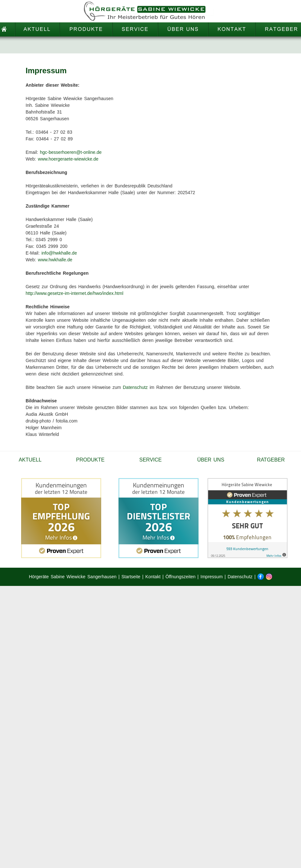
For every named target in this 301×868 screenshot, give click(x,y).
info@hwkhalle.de (59, 253)
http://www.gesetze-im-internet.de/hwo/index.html (74, 293)
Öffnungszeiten (181, 577)
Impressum (212, 577)
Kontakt (153, 577)
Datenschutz (135, 387)
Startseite (131, 577)
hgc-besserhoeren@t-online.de (71, 152)
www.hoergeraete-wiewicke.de (68, 159)
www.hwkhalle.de (55, 260)
